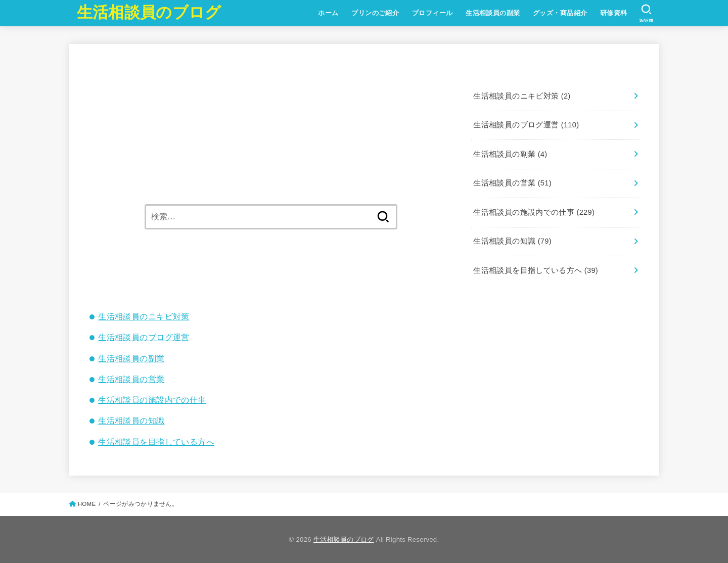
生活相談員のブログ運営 (144, 337)
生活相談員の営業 (131, 379)
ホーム (328, 13)
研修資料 (614, 13)
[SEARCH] (646, 13)
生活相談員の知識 (131, 420)
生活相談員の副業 (493, 13)
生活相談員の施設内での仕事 (152, 400)
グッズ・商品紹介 (560, 13)
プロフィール (432, 13)
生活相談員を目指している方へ (156, 442)
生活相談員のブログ (149, 12)
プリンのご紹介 (375, 13)
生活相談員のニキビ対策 (144, 316)
